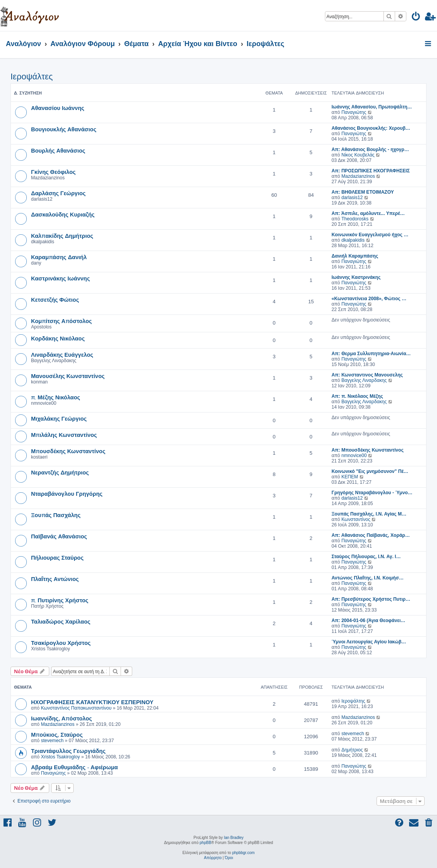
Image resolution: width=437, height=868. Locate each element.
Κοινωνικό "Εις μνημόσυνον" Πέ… (370, 471)
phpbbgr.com (244, 853)
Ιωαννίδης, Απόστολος (61, 718)
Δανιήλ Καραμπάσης (355, 256)
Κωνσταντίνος (356, 519)
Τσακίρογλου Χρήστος (61, 643)
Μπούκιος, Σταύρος (57, 734)
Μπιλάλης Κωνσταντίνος (64, 435)
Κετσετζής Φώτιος (55, 299)
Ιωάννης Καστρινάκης (356, 277)
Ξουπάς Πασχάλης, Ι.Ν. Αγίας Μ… (369, 514)
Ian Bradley (234, 838)
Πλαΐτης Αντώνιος (55, 579)
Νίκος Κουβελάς (358, 155)
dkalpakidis (353, 240)
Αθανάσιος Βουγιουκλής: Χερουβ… (371, 128)
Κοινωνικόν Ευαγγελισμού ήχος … (370, 235)
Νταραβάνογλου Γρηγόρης (67, 493)
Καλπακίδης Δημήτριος (62, 235)
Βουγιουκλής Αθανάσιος (64, 129)
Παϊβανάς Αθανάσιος (59, 536)
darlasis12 (352, 198)
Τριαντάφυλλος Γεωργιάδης (68, 751)
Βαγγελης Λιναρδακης (364, 380)
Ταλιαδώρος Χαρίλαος (61, 621)
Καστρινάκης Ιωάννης (60, 278)
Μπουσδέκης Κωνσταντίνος (68, 451)
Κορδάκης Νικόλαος (58, 338)
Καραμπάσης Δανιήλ (59, 257)
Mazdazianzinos (358, 176)
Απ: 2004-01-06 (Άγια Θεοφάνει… (368, 620)
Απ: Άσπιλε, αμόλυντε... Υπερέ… (368, 213)
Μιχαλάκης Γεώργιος (59, 418)
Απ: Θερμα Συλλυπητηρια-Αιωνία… (371, 354)
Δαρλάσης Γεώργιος (58, 193)
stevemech (52, 741)
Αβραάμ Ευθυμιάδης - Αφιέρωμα (74, 767)
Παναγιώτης (354, 112)
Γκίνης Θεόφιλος (53, 172)
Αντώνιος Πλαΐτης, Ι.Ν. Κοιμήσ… (368, 578)
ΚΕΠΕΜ (350, 477)
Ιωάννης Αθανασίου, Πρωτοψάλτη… (372, 107)
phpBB (206, 843)
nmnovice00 (354, 455)
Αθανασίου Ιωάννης (58, 108)
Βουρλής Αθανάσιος (58, 150)
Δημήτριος (352, 750)
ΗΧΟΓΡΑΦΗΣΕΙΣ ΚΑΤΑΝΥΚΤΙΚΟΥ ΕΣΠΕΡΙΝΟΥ (92, 702)
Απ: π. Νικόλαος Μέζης (357, 396)
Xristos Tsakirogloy (60, 757)
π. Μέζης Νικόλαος (56, 397)
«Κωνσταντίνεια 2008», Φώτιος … (369, 299)
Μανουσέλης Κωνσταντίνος (68, 376)
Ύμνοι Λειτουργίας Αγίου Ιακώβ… (369, 642)
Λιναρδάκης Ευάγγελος (62, 354)
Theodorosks (355, 219)
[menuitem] (416, 18)
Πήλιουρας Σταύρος (57, 557)
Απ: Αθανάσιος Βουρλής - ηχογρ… (370, 150)
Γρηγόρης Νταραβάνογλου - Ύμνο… (372, 493)
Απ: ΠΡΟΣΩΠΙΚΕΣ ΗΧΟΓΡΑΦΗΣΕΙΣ (371, 171)
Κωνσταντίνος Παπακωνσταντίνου (76, 708)
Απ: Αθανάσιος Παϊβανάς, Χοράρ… (371, 535)
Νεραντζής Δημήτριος (60, 472)
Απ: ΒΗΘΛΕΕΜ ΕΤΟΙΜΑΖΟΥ (363, 192)
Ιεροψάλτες (32, 76)
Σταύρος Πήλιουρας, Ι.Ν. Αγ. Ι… (366, 557)
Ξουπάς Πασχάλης (56, 515)
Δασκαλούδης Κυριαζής (63, 214)
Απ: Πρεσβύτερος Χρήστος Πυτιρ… (371, 599)
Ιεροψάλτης (353, 701)
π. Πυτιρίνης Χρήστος (60, 600)
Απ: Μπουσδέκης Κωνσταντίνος (368, 450)
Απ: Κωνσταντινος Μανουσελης (367, 375)
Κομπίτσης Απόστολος (61, 321)
